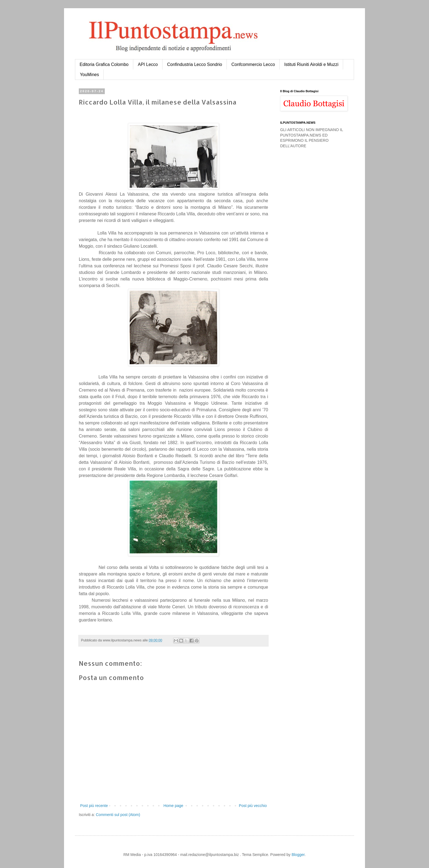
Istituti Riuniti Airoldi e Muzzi (311, 64)
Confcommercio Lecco (253, 64)
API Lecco (148, 64)
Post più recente (94, 806)
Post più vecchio (253, 806)
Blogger (298, 855)
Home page (173, 806)
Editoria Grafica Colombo (104, 64)
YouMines (89, 75)
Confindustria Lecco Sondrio (195, 64)
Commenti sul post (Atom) (118, 815)
